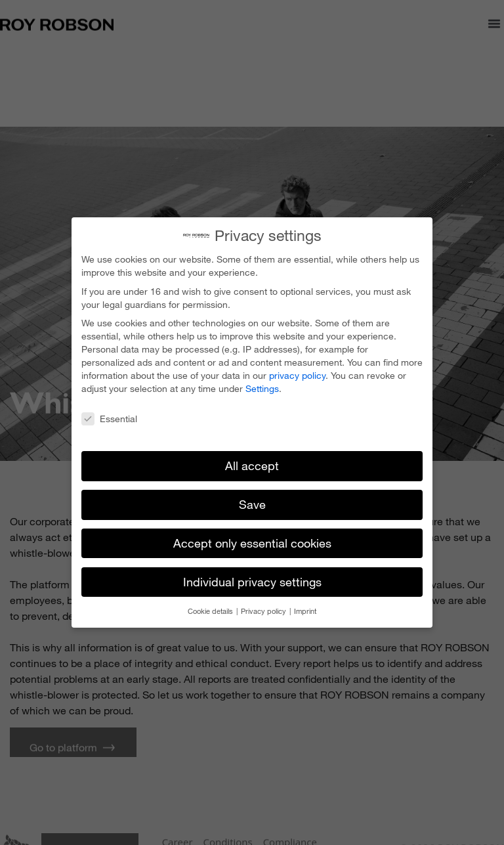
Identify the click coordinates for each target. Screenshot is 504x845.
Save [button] (252, 501)
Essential (109, 416)
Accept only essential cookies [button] (252, 540)
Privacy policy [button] (264, 608)
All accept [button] (252, 462)
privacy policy (297, 372)
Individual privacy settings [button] (252, 578)
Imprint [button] (305, 608)
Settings (262, 385)
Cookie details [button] (211, 608)
